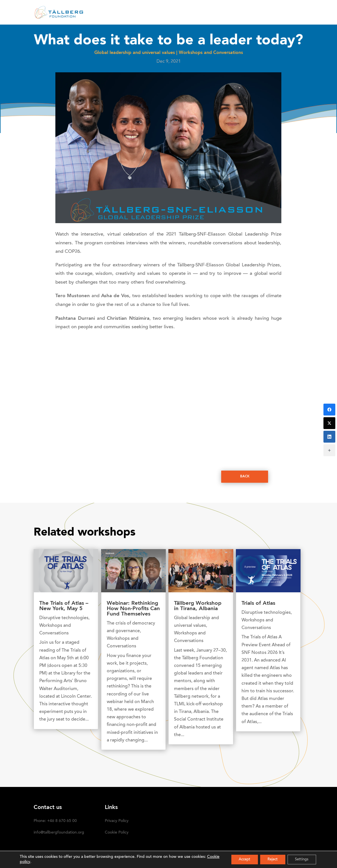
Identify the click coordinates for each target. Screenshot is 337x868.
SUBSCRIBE (291, 13)
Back (245, 477)
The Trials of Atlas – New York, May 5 (64, 606)
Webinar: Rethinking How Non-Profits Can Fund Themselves (133, 609)
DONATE (263, 13)
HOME (94, 13)
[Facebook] (329, 410)
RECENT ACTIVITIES (150, 13)
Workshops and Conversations (211, 53)
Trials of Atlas (258, 603)
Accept (237, 859)
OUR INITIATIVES (195, 13)
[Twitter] (329, 423)
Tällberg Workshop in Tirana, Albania (198, 606)
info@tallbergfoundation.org (59, 833)
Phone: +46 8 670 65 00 (55, 821)
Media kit (236, 13)
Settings (300, 859)
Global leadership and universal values (135, 53)
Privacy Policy (117, 821)
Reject (268, 859)
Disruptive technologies (64, 618)
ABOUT (115, 13)
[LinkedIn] (329, 437)
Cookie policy (32, 862)
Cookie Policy (117, 833)
